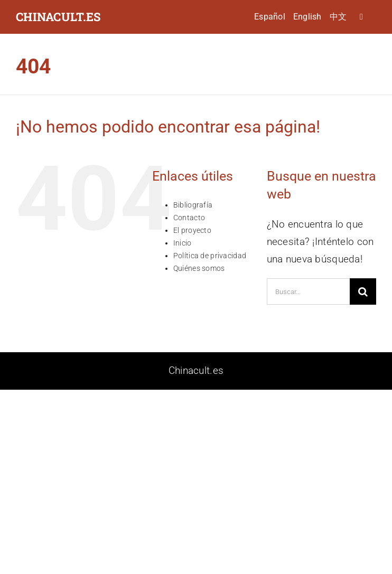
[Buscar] (363, 291)
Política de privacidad (210, 256)
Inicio (183, 243)
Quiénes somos (199, 268)
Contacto (189, 218)
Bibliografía (193, 205)
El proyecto (192, 230)
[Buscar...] (308, 291)
